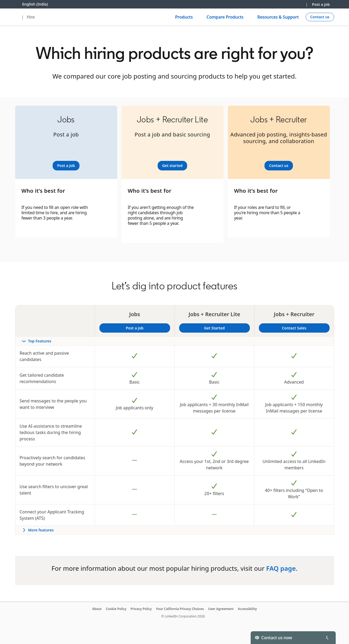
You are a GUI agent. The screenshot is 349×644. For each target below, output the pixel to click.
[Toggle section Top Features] (175, 341)
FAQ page (281, 568)
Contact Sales (294, 328)
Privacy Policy (141, 609)
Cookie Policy (116, 609)
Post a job (321, 4)
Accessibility (247, 609)
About (97, 609)
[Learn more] (66, 166)
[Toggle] (327, 638)
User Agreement (221, 609)
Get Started (226, 328)
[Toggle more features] (175, 530)
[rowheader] (175, 341)
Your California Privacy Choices (180, 609)
